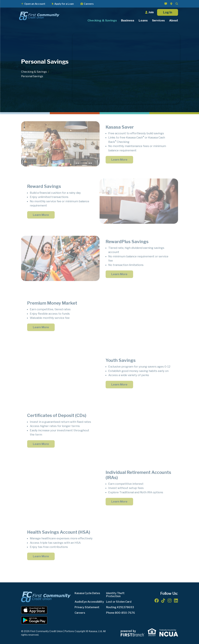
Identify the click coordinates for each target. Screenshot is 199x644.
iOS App (34, 610)
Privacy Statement (87, 607)
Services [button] (158, 20)
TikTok (163, 600)
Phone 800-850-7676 (121, 613)
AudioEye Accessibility (89, 602)
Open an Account (35, 4)
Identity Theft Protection (115, 595)
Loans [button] (143, 20)
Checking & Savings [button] (102, 20)
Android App (34, 620)
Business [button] (128, 20)
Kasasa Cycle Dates (87, 593)
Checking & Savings (34, 72)
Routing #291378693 (120, 607)
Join (151, 12)
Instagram (170, 600)
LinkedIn (176, 600)
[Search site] (177, 4)
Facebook (157, 600)
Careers (89, 4)
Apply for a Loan (64, 4)
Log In (168, 12)
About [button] (174, 20)
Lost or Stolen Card (119, 602)
